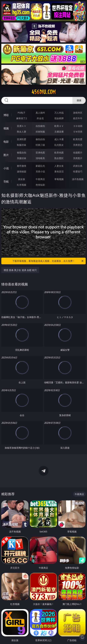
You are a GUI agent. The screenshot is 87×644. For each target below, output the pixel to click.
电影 (6, 142)
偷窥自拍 (22, 153)
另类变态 (78, 145)
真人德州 (40, 113)
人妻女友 (59, 166)
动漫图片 (78, 153)
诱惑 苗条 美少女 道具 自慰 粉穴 (20, 270)
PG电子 (22, 113)
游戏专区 (78, 113)
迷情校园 (22, 171)
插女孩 (22, 179)
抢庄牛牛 (78, 118)
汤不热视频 (78, 179)
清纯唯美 (40, 158)
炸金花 (40, 118)
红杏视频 (22, 185)
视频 (6, 128)
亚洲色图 (40, 153)
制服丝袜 (22, 145)
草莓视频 (59, 179)
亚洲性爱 (22, 139)
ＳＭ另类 (78, 132)
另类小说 (40, 171)
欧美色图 (59, 153)
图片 (6, 155)
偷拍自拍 (40, 139)
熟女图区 (59, 158)
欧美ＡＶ (59, 126)
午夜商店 (40, 179)
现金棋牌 (59, 118)
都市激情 (22, 166)
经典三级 (40, 145)
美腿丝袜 (22, 158)
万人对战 (59, 113)
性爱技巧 (78, 171)
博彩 (6, 115)
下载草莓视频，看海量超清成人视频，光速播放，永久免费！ (48, 261)
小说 (6, 168)
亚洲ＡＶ (22, 126)
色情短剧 (40, 185)
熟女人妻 (22, 132)
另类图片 (78, 158)
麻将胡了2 (22, 118)
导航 (6, 182)
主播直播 (59, 132)
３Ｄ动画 (78, 126)
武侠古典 (78, 166)
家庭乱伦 (40, 166)
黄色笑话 (59, 171)
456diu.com (44, 92)
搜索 (79, 100)
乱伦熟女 (59, 145)
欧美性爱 (78, 139)
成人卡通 (59, 139)
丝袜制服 (40, 132)
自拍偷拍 (40, 126)
